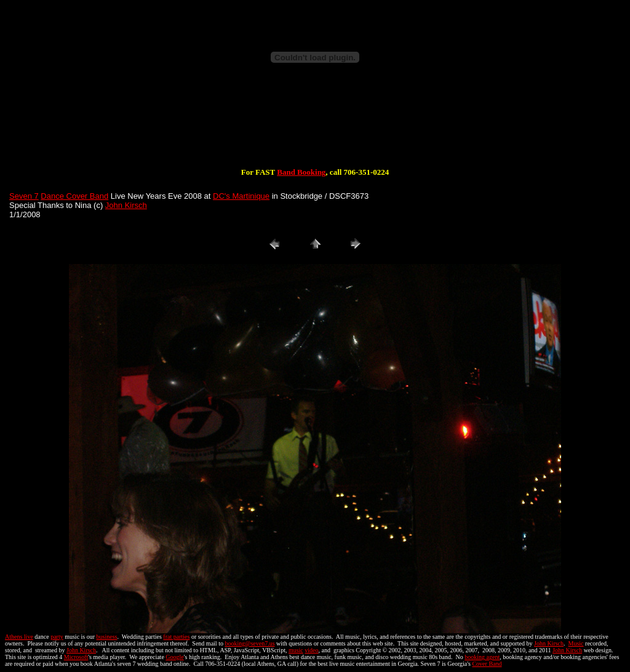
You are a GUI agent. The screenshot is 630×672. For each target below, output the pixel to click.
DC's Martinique (241, 196)
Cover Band (487, 664)
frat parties (176, 637)
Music (576, 643)
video (311, 650)
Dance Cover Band (74, 196)
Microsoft (76, 657)
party (57, 637)
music (296, 650)
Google (174, 657)
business (107, 637)
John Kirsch (126, 205)
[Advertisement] (315, 128)
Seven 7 (24, 196)
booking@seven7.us (249, 643)
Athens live (19, 637)
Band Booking (301, 172)
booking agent (482, 657)
